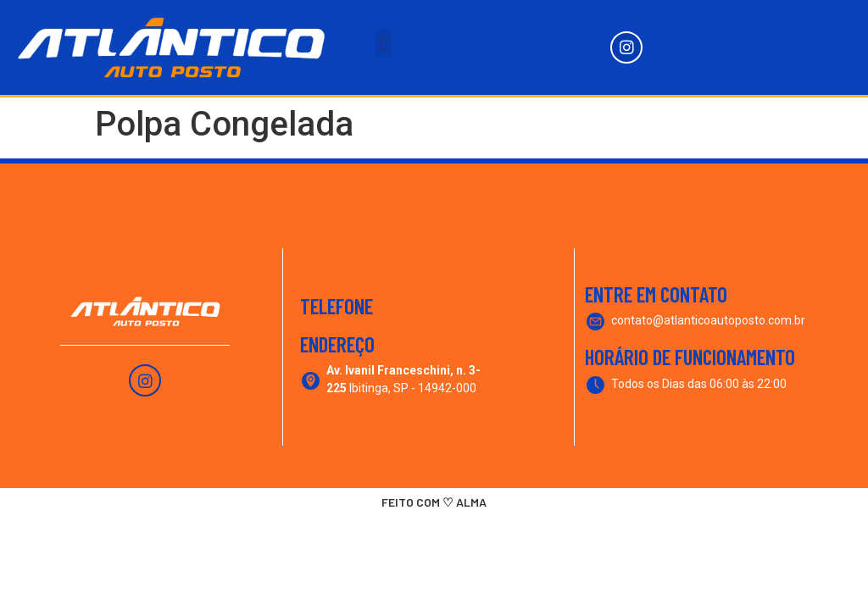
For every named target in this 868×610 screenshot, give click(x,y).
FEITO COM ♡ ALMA (434, 502)
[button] (384, 43)
